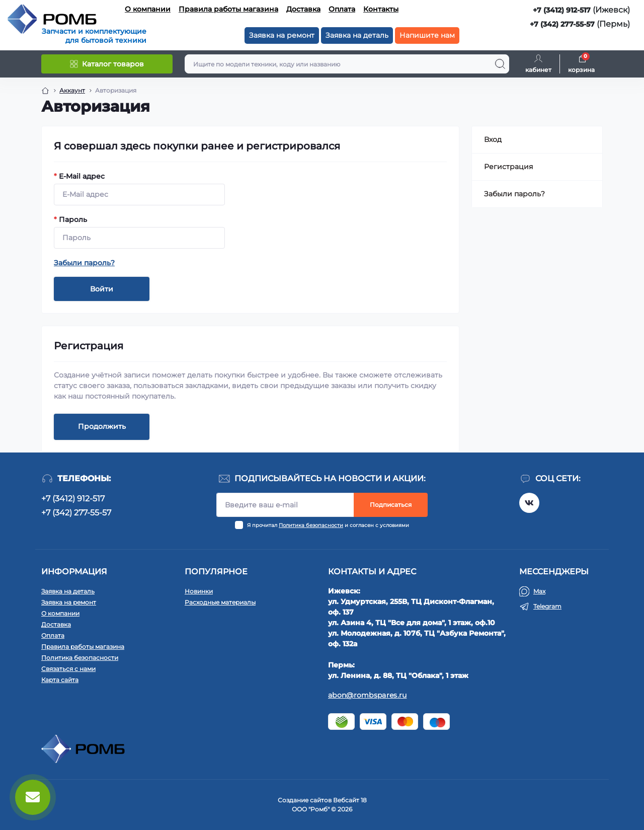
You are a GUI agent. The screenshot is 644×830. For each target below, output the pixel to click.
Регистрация (508, 167)
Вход (493, 139)
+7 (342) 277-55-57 (562, 24)
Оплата (342, 9)
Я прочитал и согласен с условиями (328, 525)
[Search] (500, 64)
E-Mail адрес (79, 176)
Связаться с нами (68, 669)
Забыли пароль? (84, 263)
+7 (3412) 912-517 (562, 10)
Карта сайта (60, 680)
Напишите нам (427, 35)
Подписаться (391, 505)
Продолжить (102, 426)
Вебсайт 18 (350, 800)
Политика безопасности (311, 525)
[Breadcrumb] (45, 91)
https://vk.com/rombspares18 (529, 503)
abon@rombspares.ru (367, 695)
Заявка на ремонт (282, 35)
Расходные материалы (220, 602)
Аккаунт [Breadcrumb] (72, 90)
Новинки (199, 591)
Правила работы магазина (228, 9)
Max (539, 591)
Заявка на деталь (357, 35)
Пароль (70, 219)
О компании (148, 9)
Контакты (381, 9)
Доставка (303, 9)
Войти (102, 289)
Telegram (547, 606)
